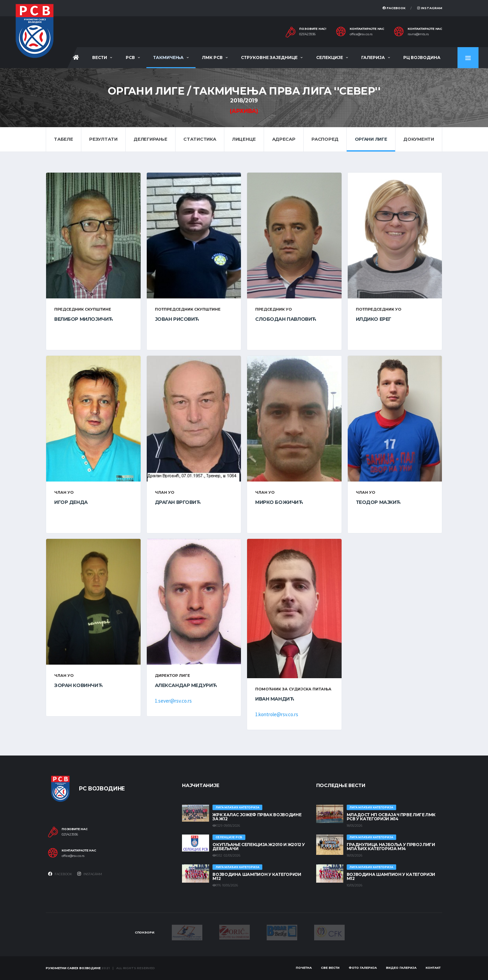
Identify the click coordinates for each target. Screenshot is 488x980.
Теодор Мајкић (378, 502)
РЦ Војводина (422, 57)
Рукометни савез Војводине (73, 968)
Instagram (430, 8)
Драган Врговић (178, 502)
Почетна (304, 968)
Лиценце (244, 139)
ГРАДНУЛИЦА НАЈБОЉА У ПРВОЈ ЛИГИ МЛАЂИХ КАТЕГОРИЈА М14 (391, 847)
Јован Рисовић (177, 319)
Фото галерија (363, 968)
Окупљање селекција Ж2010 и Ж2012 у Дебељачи (259, 847)
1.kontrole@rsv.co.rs (277, 714)
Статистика (200, 139)
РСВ (130, 57)
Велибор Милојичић (84, 319)
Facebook (394, 8)
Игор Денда (71, 502)
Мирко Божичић (279, 502)
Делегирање (150, 139)
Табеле (63, 139)
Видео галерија (401, 968)
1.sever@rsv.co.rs (173, 701)
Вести (100, 57)
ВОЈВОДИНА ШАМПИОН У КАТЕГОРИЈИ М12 (257, 876)
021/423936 (307, 34)
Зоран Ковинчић (78, 685)
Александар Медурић (186, 685)
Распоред (325, 139)
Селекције (330, 57)
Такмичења (168, 57)
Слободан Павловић (286, 319)
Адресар (284, 139)
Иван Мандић (274, 699)
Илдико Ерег (374, 319)
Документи (419, 139)
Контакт (433, 968)
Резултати (103, 139)
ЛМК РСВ (212, 57)
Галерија (373, 57)
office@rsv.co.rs (361, 34)
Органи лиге (371, 139)
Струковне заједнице (269, 57)
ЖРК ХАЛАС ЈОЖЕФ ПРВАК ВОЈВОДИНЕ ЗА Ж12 (257, 817)
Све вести (330, 968)
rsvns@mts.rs (418, 34)
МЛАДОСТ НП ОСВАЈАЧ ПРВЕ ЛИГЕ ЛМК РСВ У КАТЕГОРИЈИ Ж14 (391, 817)
